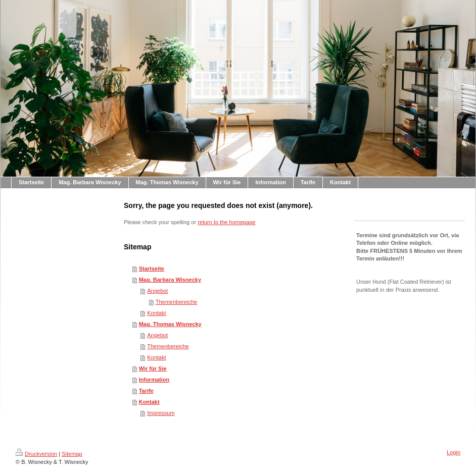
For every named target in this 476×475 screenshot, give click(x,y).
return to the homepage (226, 222)
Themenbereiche (177, 302)
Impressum (161, 413)
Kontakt (156, 313)
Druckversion (36, 454)
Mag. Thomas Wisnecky (170, 324)
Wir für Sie (153, 368)
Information (154, 380)
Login (454, 452)
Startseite (152, 269)
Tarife (146, 391)
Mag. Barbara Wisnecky (170, 280)
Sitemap (72, 454)
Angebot (157, 291)
